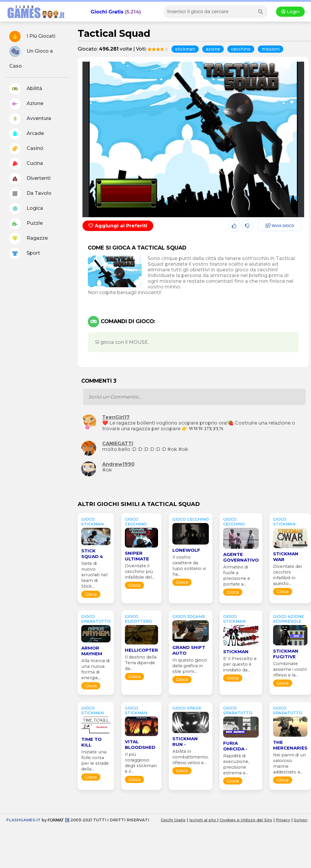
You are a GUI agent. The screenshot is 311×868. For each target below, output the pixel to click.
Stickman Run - (185, 741)
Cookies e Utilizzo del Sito (246, 820)
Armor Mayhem (92, 651)
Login (290, 12)
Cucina (26, 164)
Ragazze (29, 238)
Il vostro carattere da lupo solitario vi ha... (189, 566)
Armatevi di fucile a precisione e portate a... (237, 576)
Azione (26, 104)
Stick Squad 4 (92, 554)
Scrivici (301, 820)
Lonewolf (186, 550)
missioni (271, 49)
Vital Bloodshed (140, 744)
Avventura (30, 119)
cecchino (241, 49)
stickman (185, 49)
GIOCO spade (187, 708)
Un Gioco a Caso (31, 57)
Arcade (27, 134)
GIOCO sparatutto (96, 619)
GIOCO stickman (92, 522)
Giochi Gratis (107, 12)
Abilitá (26, 89)
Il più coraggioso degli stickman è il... (141, 763)
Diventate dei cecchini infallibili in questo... (287, 575)
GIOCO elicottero (138, 619)
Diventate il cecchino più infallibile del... (140, 571)
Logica (26, 209)
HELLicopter (141, 650)
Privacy (283, 820)
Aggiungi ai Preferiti (118, 226)
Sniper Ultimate (137, 556)
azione (213, 49)
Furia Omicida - (235, 746)
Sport (25, 253)
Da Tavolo (30, 194)
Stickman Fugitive (286, 654)
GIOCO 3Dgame (189, 616)
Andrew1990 (118, 464)
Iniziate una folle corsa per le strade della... (95, 760)
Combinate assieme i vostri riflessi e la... (290, 669)
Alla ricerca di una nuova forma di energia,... (95, 669)
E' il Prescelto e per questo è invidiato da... (240, 664)
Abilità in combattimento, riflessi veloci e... (191, 757)
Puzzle (26, 224)
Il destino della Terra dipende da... (141, 663)
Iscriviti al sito (203, 820)
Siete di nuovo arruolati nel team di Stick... (94, 575)
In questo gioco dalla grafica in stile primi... (190, 666)
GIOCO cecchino (136, 522)
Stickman (236, 652)
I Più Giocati (32, 37)
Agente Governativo (241, 557)
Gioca (91, 594)
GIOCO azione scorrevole (288, 619)
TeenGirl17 (116, 417)
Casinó (26, 149)
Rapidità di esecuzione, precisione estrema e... (236, 764)
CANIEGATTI (118, 444)
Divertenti (30, 179)
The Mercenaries (290, 745)
